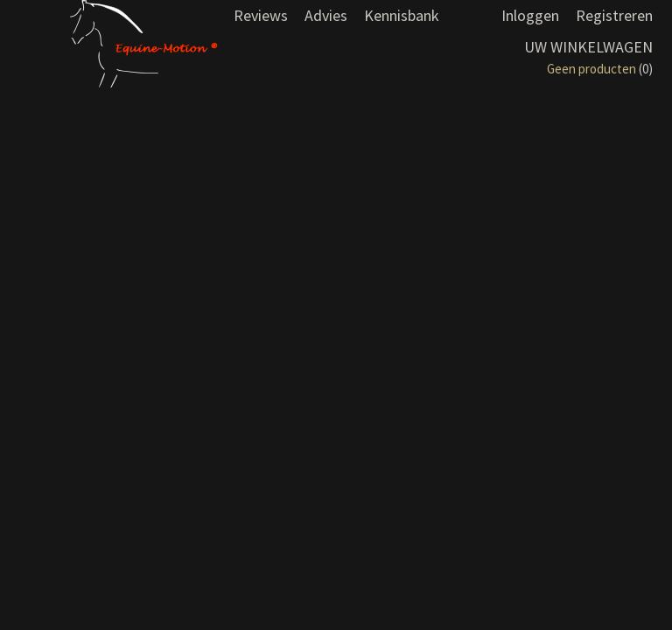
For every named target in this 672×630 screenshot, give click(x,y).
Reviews (261, 15)
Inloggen (530, 15)
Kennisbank (402, 15)
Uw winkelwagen (588, 47)
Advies (326, 15)
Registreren (614, 15)
